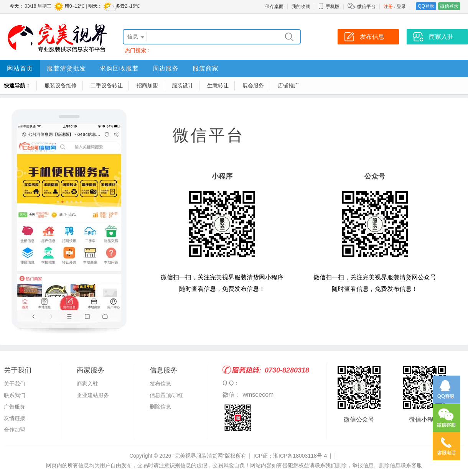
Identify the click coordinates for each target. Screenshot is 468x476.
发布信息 (160, 384)
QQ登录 (426, 6)
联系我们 (15, 395)
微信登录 (449, 6)
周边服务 (166, 68)
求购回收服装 (119, 68)
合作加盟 (15, 430)
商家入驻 (87, 384)
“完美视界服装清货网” (199, 456)
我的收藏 (301, 7)
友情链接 (15, 418)
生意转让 (218, 85)
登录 (401, 7)
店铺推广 (288, 85)
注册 (388, 7)
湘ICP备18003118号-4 (300, 456)
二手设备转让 (107, 85)
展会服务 (253, 85)
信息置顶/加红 (166, 395)
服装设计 (183, 85)
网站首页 (20, 68)
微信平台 (366, 7)
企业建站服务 (93, 395)
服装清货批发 (66, 68)
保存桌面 (274, 7)
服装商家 (206, 68)
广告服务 (15, 407)
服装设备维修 (61, 85)
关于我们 (15, 384)
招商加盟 (147, 85)
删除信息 (160, 407)
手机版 (329, 7)
